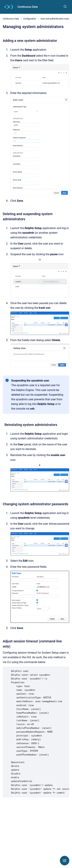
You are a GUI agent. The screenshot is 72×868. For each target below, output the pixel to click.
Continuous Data (28, 7)
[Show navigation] (65, 861)
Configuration (30, 19)
